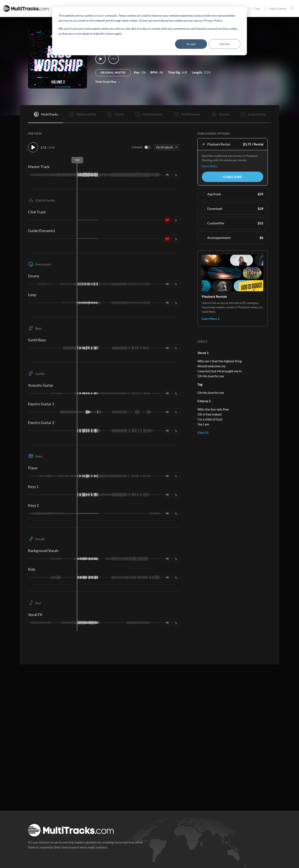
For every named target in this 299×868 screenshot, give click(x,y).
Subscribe (233, 177)
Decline (224, 44)
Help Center (275, 9)
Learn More (209, 166)
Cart (254, 9)
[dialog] (149, 31)
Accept (191, 44)
